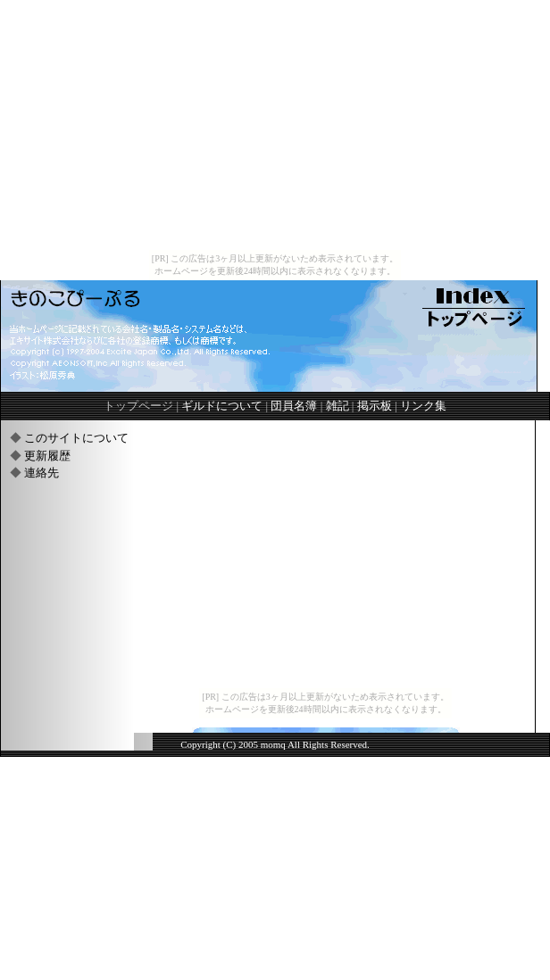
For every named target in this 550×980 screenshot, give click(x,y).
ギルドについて (222, 406)
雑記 (337, 406)
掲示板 (375, 406)
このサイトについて (76, 438)
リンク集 (423, 406)
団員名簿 (294, 406)
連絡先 (42, 473)
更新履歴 (47, 456)
